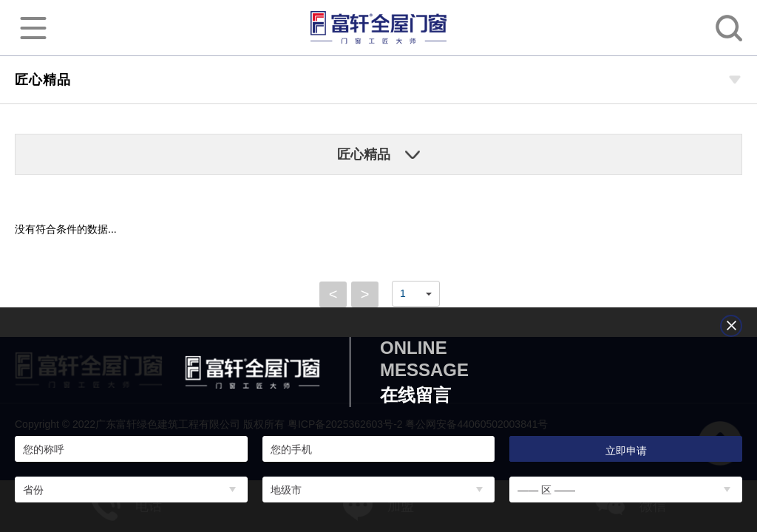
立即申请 (626, 451)
